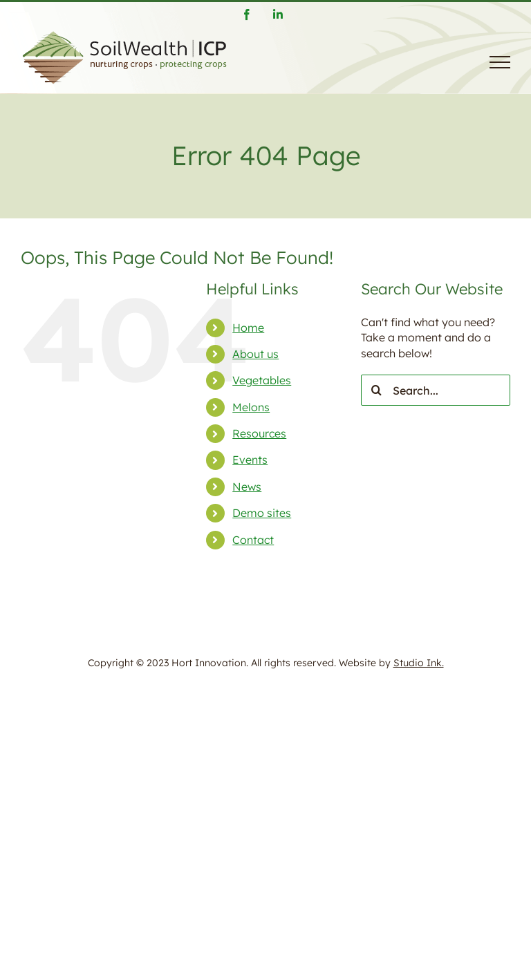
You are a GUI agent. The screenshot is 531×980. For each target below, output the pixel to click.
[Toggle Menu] (500, 62)
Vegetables (262, 380)
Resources (259, 433)
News (247, 487)
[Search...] (436, 390)
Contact (253, 540)
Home (248, 328)
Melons (251, 407)
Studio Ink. (419, 663)
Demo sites (262, 513)
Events (250, 460)
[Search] (376, 390)
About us (255, 354)
